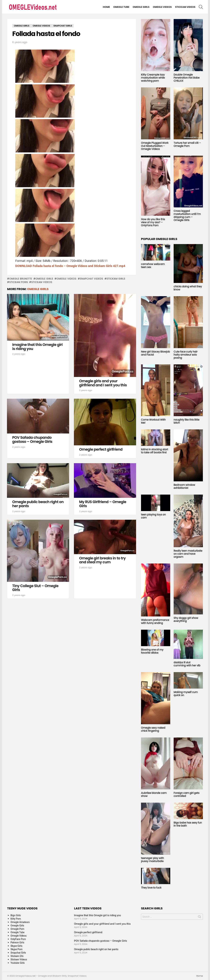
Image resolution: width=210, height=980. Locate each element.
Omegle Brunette (21, 279)
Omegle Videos (162, 7)
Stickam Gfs (17, 956)
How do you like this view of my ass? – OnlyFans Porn (153, 222)
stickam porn (19, 282)
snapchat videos (91, 279)
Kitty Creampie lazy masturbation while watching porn (153, 78)
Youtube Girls (18, 963)
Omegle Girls (141, 7)
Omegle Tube (121, 7)
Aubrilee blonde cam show (154, 794)
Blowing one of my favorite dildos (152, 651)
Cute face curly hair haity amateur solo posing (186, 355)
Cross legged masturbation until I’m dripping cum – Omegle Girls (187, 215)
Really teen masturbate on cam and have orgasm (188, 554)
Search (199, 917)
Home (106, 7)
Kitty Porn (16, 919)
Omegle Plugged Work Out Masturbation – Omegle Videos (155, 146)
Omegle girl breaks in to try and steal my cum (102, 560)
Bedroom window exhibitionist (184, 486)
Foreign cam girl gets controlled (187, 794)
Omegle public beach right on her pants (38, 504)
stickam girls (116, 279)
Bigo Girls (16, 915)
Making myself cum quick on (186, 694)
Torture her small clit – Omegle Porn (187, 144)
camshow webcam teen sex (153, 266)
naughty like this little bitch (187, 421)
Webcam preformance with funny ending (155, 621)
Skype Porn (16, 949)
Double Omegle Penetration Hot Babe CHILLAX (187, 78)
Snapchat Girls (18, 953)
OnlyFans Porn (18, 939)
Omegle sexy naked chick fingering (153, 729)
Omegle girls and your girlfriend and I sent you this (103, 383)
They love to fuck (151, 888)
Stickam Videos (185, 7)
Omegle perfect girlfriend (101, 449)
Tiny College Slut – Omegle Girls (35, 588)
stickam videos (42, 282)
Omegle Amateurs (20, 922)
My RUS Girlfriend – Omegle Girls (103, 504)
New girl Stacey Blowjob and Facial (155, 353)
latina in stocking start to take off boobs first (155, 451)
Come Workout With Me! (153, 421)
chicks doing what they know (188, 288)
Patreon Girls (17, 942)
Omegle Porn (17, 929)
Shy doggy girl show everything (186, 619)
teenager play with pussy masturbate (152, 860)
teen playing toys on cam (153, 516)
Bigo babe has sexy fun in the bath (188, 824)
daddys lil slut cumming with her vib (187, 664)
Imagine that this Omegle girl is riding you (37, 347)
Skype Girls (16, 946)
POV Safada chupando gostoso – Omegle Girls (32, 440)
